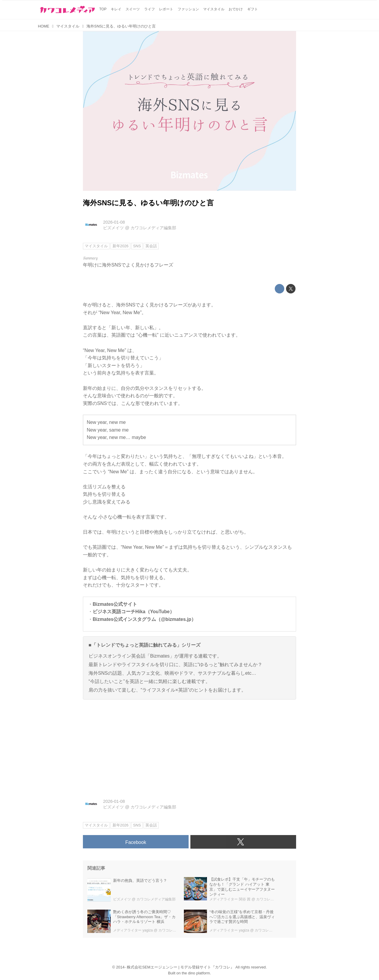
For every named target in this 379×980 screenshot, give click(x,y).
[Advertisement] (189, 746)
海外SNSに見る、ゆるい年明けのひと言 (148, 203)
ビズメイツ (113, 228)
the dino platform (196, 973)
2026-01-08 (114, 222)
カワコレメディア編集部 (153, 228)
